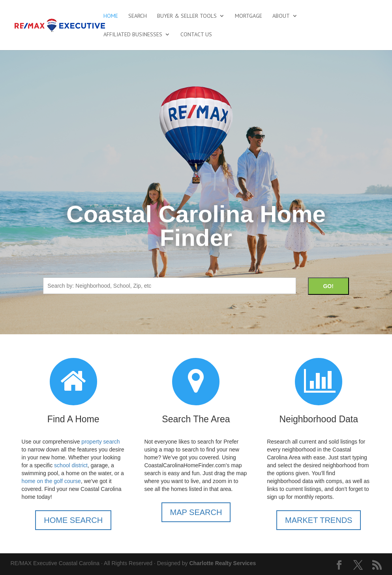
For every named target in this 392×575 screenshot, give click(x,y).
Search (138, 16)
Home (111, 16)
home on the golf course (51, 481)
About (281, 16)
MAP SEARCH (196, 512)
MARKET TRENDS (319, 520)
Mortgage (249, 16)
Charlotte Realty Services (222, 563)
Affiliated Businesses (133, 35)
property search (100, 442)
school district (71, 465)
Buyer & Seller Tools (187, 16)
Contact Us (196, 35)
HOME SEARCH (73, 520)
